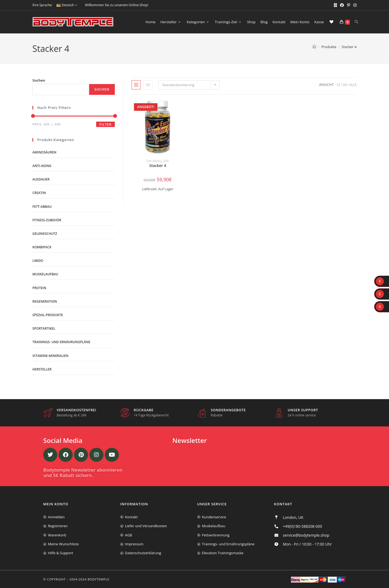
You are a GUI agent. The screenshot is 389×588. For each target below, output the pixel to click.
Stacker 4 (349, 47)
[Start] (314, 47)
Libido (38, 261)
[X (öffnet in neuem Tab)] (335, 5)
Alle (353, 85)
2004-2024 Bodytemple (90, 579)
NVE (166, 161)
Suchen (39, 80)
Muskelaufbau (45, 274)
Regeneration (45, 301)
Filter (105, 124)
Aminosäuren (44, 152)
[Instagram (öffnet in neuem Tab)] (354, 5)
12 (338, 85)
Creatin (39, 193)
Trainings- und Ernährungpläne (61, 342)
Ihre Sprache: (42, 5)
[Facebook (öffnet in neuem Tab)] (342, 5)
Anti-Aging (42, 166)
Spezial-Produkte (48, 315)
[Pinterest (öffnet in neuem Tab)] (349, 5)
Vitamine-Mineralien (50, 356)
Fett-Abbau (154, 161)
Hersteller (42, 369)
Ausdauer (41, 179)
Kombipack (42, 247)
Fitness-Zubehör (47, 220)
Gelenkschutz (45, 234)
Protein (39, 288)
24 (345, 85)
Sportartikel (44, 328)
